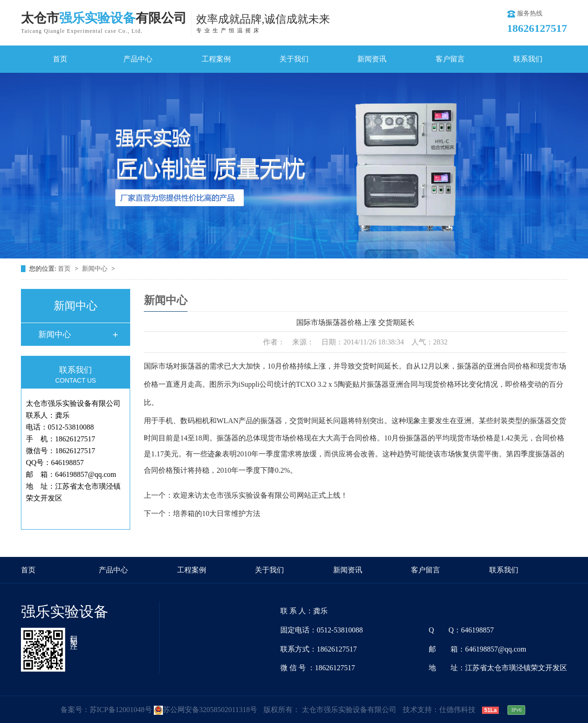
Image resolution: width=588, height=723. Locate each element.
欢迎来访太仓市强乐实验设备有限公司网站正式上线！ (260, 495)
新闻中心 (96, 269)
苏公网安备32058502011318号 (205, 710)
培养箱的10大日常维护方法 (217, 513)
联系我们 (528, 59)
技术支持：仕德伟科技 (439, 710)
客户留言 (450, 59)
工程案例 (216, 59)
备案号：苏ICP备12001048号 (106, 710)
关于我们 (294, 59)
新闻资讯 (372, 59)
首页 (60, 59)
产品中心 (138, 59)
